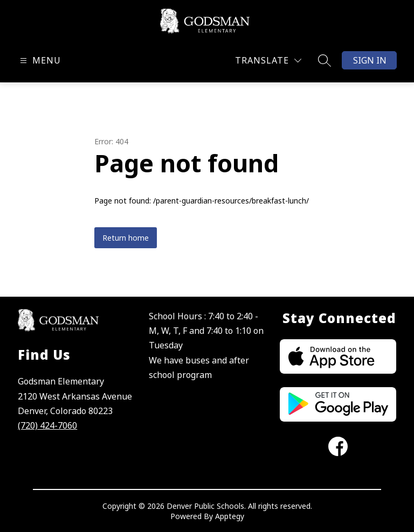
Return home (126, 238)
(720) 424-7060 (47, 425)
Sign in (370, 60)
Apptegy (230, 516)
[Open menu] (39, 61)
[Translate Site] (268, 61)
